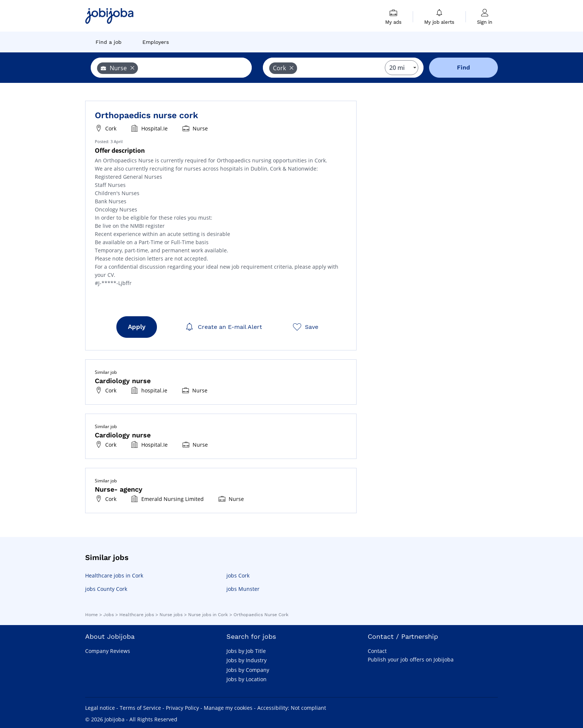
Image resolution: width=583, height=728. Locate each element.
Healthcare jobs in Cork (114, 575)
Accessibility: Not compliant (292, 708)
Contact (377, 651)
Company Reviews (108, 651)
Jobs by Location (247, 679)
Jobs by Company (248, 670)
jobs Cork (238, 575)
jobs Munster (243, 589)
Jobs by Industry (247, 660)
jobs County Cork (106, 589)
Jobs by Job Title (246, 651)
